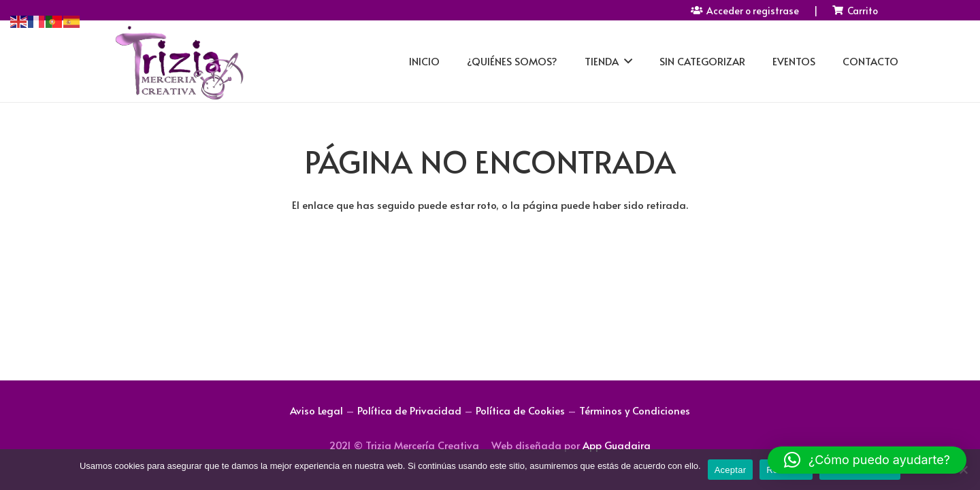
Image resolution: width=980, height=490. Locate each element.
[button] (867, 460)
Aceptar (731, 470)
